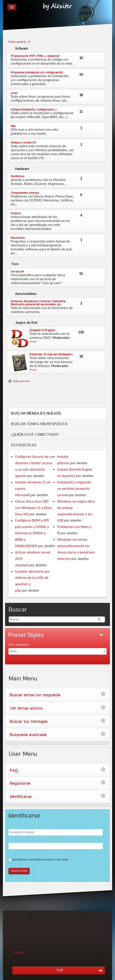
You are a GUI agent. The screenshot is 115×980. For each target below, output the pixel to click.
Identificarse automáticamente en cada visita (40, 860)
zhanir (33, 341)
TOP (60, 970)
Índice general (21, 381)
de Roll (26, 323)
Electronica (18, 238)
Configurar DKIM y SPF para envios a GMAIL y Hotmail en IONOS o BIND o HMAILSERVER (32, 533)
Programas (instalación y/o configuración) (37, 73)
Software (21, 48)
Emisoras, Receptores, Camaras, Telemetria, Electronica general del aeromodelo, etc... (38, 303)
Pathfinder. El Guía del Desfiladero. (51, 354)
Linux (14, 93)
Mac (13, 126)
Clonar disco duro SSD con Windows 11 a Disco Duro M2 (34, 508)
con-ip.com (17, 272)
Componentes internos (25, 193)
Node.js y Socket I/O (23, 143)
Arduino (16, 213)
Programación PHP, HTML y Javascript (35, 56)
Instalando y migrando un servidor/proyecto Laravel (74, 489)
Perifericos (17, 176)
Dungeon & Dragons (42, 330)
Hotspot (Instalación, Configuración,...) (33, 110)
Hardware (22, 169)
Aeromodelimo (26, 294)
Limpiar (18, 952)
